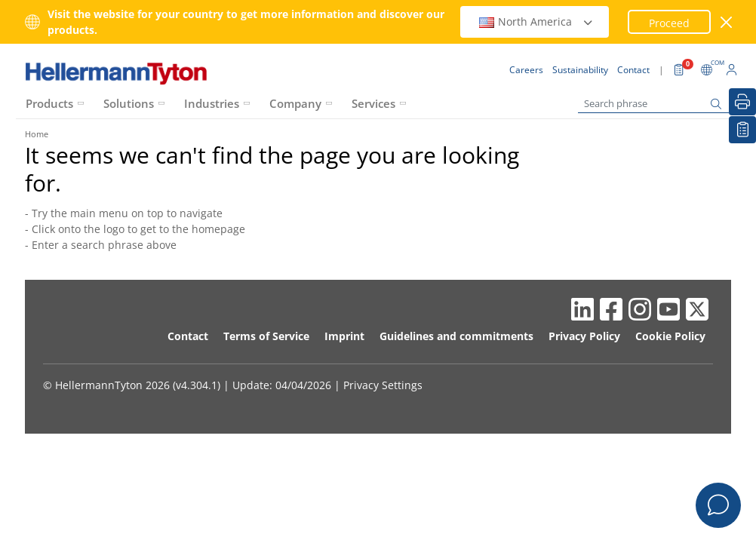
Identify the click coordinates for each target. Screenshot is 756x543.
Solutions (129, 103)
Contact (188, 336)
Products (49, 103)
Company (295, 103)
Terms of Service (266, 336)
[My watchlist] (742, 130)
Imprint (344, 336)
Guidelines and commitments (456, 336)
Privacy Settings (383, 385)
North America (536, 21)
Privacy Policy (584, 336)
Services (373, 103)
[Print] (742, 102)
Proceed (669, 23)
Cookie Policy (670, 336)
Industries (212, 103)
